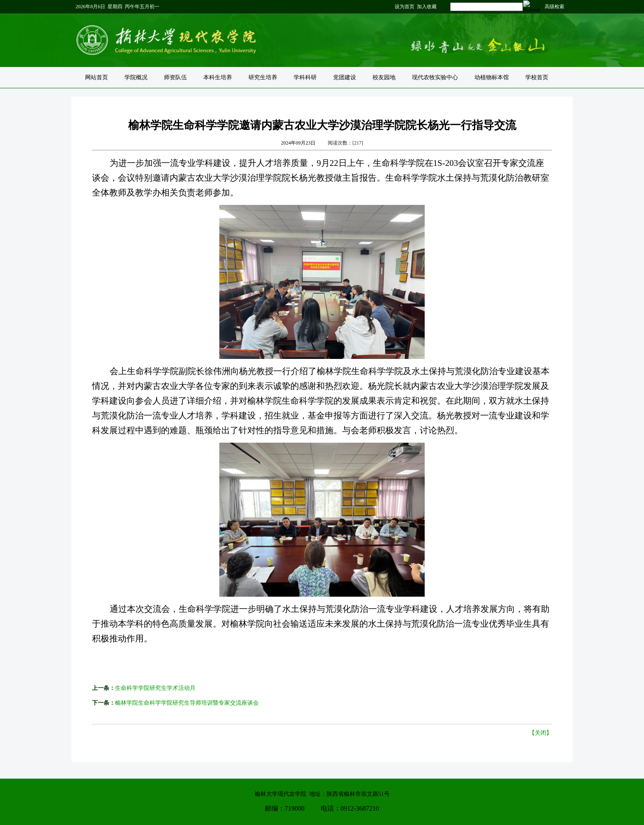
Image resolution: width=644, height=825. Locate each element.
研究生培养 (263, 77)
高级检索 (554, 7)
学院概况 (136, 77)
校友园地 (384, 77)
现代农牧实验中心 (435, 77)
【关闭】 (540, 733)
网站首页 (97, 77)
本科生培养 (218, 77)
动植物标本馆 (492, 77)
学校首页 (537, 77)
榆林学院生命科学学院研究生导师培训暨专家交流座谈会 (187, 703)
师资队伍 (175, 77)
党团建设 (345, 77)
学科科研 (305, 77)
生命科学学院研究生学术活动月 (155, 688)
